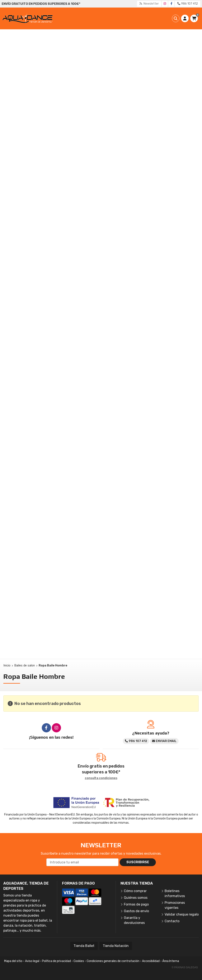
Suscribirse (138, 862)
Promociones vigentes (175, 905)
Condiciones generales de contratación (113, 961)
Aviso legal (32, 961)
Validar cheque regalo (182, 914)
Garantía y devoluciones (134, 920)
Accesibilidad (151, 961)
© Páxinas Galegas (185, 967)
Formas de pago (136, 904)
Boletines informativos (175, 893)
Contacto (172, 921)
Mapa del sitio (13, 961)
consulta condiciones (101, 778)
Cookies (79, 961)
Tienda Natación (116, 946)
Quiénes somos (136, 898)
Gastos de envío (136, 911)
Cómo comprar (135, 891)
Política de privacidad (56, 961)
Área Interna (171, 961)
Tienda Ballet (84, 946)
